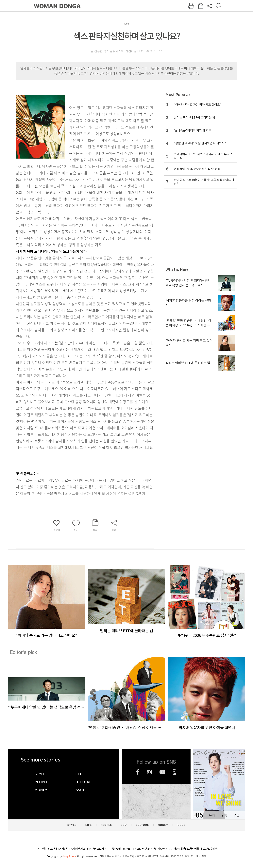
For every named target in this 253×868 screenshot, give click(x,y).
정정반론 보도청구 (96, 849)
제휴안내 (162, 849)
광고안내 (53, 849)
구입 (236, 815)
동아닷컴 (116, 849)
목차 (212, 815)
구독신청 (41, 849)
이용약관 (174, 849)
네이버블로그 (174, 772)
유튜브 (162, 772)
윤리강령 (64, 849)
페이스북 (138, 772)
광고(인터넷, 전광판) (145, 849)
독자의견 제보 (78, 849)
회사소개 (128, 849)
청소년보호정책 (209, 849)
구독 (224, 815)
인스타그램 (149, 772)
